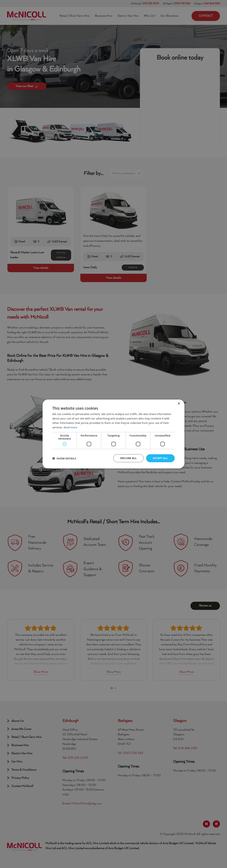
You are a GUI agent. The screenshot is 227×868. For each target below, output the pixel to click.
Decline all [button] (128, 458)
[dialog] (113, 434)
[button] (64, 458)
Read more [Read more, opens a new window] (70, 427)
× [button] (179, 404)
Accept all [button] (160, 458)
